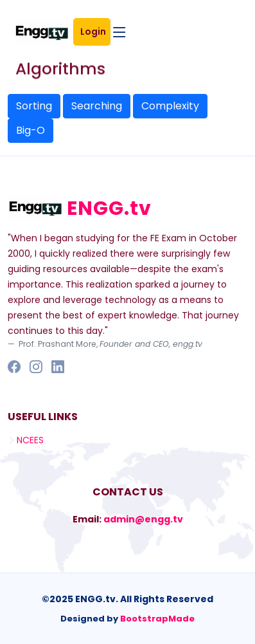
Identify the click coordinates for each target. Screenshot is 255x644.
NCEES (30, 440)
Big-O (31, 130)
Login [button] (95, 32)
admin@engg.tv (143, 519)
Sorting (34, 106)
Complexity (170, 106)
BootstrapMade (157, 619)
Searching (97, 106)
